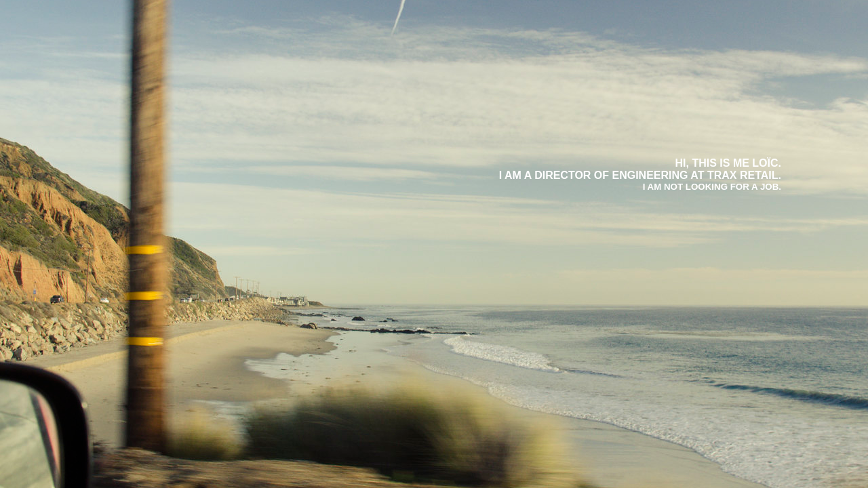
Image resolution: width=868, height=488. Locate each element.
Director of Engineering (611, 175)
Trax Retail (743, 175)
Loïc (765, 163)
